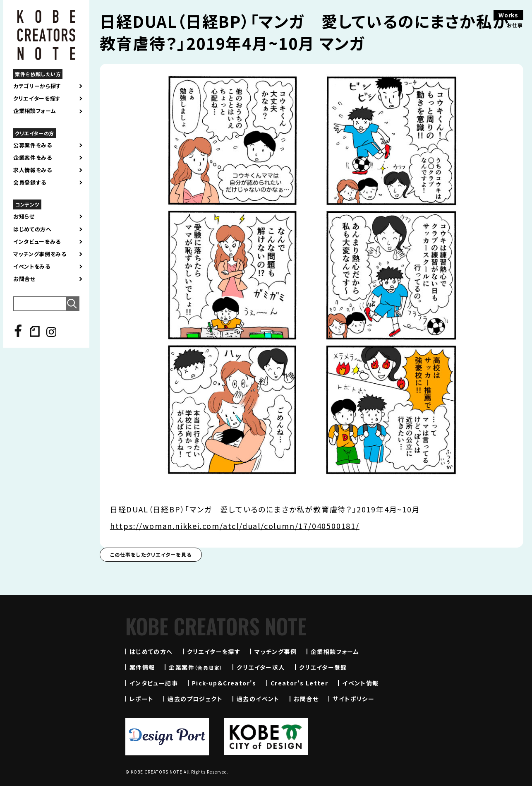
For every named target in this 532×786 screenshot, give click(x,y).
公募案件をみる (33, 145)
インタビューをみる (37, 242)
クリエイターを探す (37, 99)
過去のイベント (258, 699)
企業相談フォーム (35, 111)
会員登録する (30, 183)
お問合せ (24, 279)
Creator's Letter (299, 683)
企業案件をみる (33, 158)
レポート (142, 699)
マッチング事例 (276, 651)
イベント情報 (360, 683)
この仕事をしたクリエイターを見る (151, 554)
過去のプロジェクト (195, 699)
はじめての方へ (32, 229)
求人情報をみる (33, 170)
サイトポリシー (353, 699)
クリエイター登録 (323, 667)
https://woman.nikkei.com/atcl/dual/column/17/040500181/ (235, 526)
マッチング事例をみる (40, 254)
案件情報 (142, 667)
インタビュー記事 (154, 683)
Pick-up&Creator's (224, 683)
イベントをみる (32, 267)
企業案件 (196, 667)
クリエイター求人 (261, 667)
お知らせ (24, 216)
